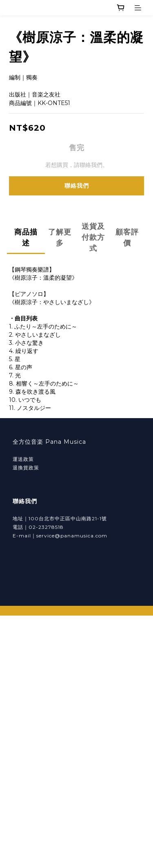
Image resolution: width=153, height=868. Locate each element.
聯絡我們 (77, 186)
